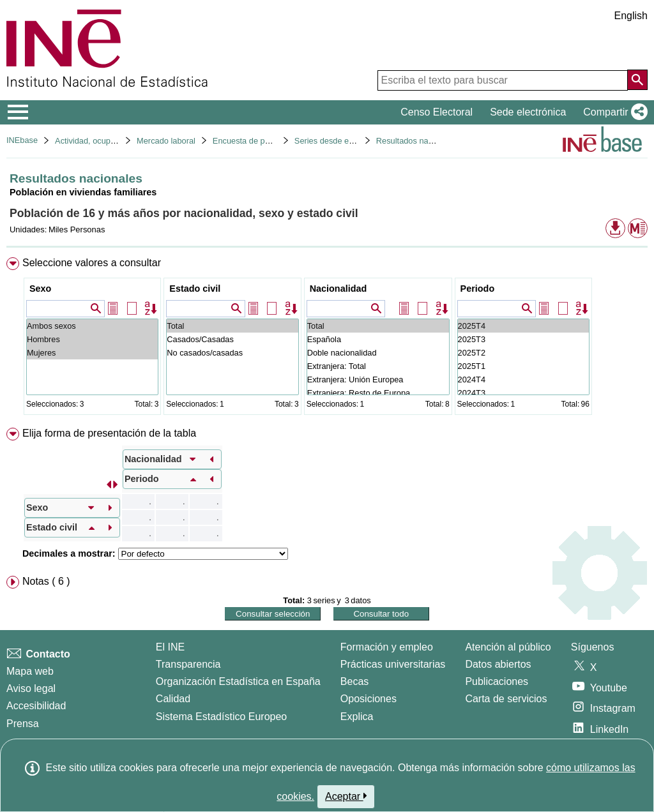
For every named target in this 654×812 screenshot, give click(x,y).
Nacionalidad (338, 289)
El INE (170, 647)
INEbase (22, 140)
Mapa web (30, 671)
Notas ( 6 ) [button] (46, 581)
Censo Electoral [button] (437, 112)
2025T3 (523, 339)
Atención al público (508, 647)
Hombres (92, 339)
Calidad (173, 699)
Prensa (23, 724)
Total (232, 326)
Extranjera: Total (378, 366)
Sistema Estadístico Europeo (221, 717)
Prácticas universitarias (393, 664)
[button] (613, 112)
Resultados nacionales (417, 141)
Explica (357, 717)
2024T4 (523, 380)
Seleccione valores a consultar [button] (92, 263)
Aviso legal (31, 688)
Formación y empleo (387, 647)
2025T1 (523, 366)
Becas (354, 681)
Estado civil (195, 289)
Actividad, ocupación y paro (105, 141)
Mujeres (92, 353)
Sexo (40, 289)
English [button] (631, 16)
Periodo (478, 289)
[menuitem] (327, 339)
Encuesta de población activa (266, 141)
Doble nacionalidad (378, 353)
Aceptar (346, 796)
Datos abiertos (498, 664)
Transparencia (188, 664)
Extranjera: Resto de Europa (378, 393)
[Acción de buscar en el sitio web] (637, 80)
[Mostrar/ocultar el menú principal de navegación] (18, 112)
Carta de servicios (506, 699)
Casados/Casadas (232, 339)
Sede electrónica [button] (528, 112)
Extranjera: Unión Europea (378, 380)
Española (378, 339)
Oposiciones (369, 699)
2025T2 (523, 353)
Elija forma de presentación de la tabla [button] (109, 433)
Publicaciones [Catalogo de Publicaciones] (497, 681)
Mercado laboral (166, 141)
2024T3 (523, 393)
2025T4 (523, 326)
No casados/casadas (232, 353)
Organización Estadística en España (238, 681)
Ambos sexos (92, 326)
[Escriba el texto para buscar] (503, 80)
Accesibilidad (36, 706)
